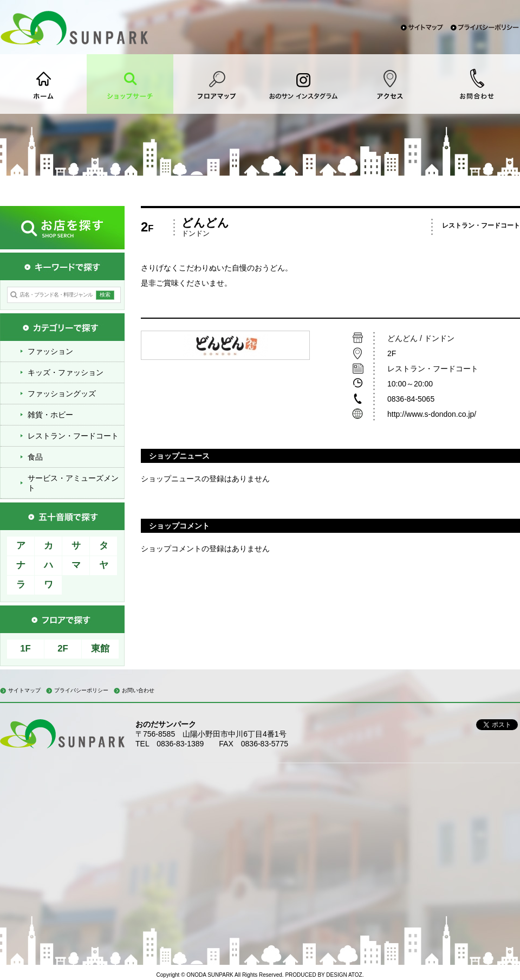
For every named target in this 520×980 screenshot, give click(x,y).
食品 (35, 457)
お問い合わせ (138, 690)
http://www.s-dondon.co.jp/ (433, 414)
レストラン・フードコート (73, 436)
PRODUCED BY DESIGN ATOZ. (324, 975)
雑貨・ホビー (50, 415)
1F (25, 649)
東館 (100, 649)
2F (63, 649)
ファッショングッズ (62, 394)
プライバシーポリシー (81, 690)
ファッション (50, 351)
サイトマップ (24, 690)
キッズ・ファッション (66, 372)
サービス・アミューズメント (73, 483)
